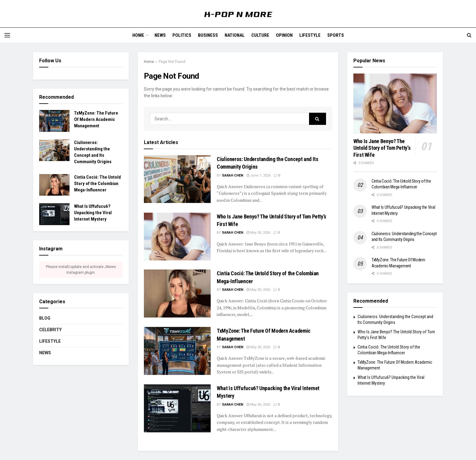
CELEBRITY (50, 330)
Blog (45, 318)
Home (138, 35)
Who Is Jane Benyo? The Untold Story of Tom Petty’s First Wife (382, 148)
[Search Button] (318, 119)
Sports (336, 35)
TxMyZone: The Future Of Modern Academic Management (96, 119)
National (235, 35)
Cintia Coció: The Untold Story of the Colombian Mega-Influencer (97, 184)
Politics (182, 35)
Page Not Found (172, 62)
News (160, 35)
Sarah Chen (233, 175)
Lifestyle (310, 35)
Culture (260, 35)
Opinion (284, 35)
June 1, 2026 (258, 175)
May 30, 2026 (258, 233)
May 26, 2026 (258, 405)
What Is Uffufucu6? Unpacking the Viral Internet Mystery (93, 213)
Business (208, 35)
